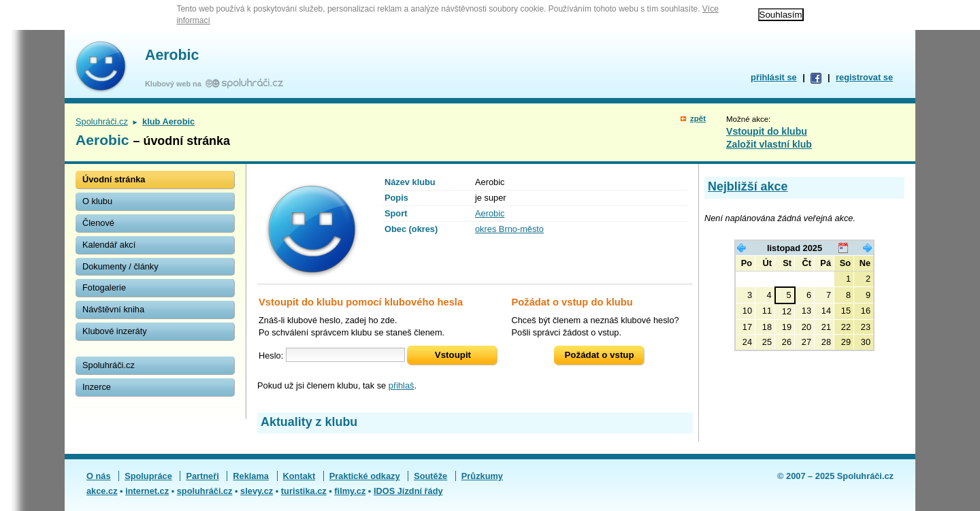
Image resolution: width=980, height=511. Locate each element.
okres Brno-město (509, 229)
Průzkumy (482, 476)
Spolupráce (148, 476)
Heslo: (271, 355)
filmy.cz (350, 491)
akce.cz (102, 491)
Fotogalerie (104, 287)
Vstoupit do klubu (767, 131)
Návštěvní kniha (113, 309)
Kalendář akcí (109, 245)
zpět (698, 118)
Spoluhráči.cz (102, 121)
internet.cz (147, 491)
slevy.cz (257, 491)
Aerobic (172, 55)
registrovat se (864, 77)
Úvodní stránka (114, 179)
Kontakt (299, 476)
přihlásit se (774, 77)
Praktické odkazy (365, 476)
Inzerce (97, 387)
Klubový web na (175, 84)
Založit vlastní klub (769, 144)
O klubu (97, 201)
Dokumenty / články (120, 266)
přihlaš (402, 385)
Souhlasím (781, 15)
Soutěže (430, 476)
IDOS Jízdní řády (408, 491)
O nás (99, 476)
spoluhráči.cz (205, 491)
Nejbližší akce (748, 186)
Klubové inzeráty (115, 331)
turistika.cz (304, 491)
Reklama (251, 476)
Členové (98, 223)
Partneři (202, 476)
